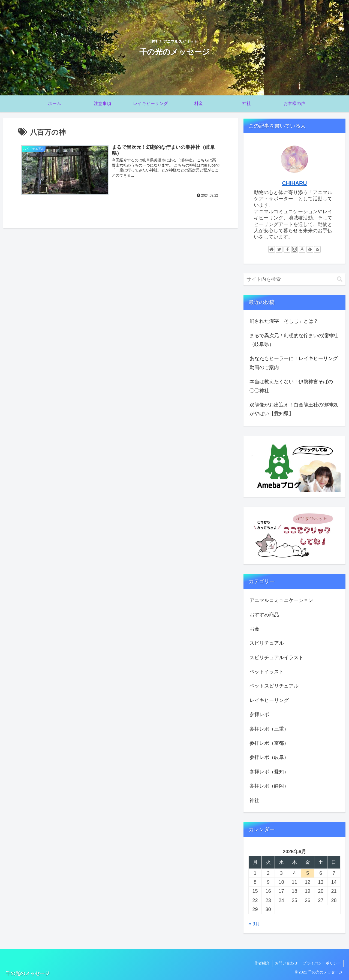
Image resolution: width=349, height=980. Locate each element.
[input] (294, 279)
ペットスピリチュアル (274, 686)
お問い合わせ (285, 963)
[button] (340, 279)
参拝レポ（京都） (269, 743)
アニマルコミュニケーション (281, 600)
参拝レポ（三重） (269, 729)
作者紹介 (260, 963)
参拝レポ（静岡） (269, 786)
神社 (254, 800)
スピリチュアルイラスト (276, 658)
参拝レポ (259, 714)
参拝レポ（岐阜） (269, 757)
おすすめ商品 (264, 615)
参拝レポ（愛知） (269, 772)
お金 (254, 629)
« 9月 (254, 924)
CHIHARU (294, 183)
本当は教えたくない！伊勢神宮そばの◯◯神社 (291, 386)
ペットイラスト (267, 672)
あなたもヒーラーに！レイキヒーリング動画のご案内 (294, 363)
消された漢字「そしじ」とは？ (284, 321)
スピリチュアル (267, 643)
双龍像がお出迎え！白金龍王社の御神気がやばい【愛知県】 (294, 409)
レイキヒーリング (269, 700)
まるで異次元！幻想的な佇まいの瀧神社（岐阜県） (294, 340)
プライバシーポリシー (321, 963)
